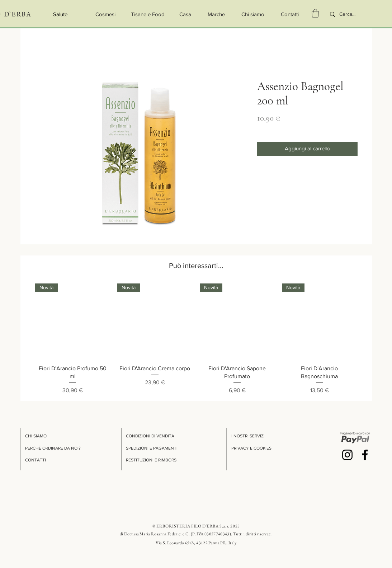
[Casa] (185, 14)
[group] (196, 339)
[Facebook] (365, 455)
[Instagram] (347, 455)
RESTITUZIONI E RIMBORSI (152, 460)
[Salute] (60, 14)
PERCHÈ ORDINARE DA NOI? (53, 448)
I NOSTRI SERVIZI (248, 436)
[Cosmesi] (106, 14)
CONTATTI (36, 460)
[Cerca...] (352, 14)
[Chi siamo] (253, 14)
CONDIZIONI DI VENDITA (150, 436)
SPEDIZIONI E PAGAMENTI (152, 448)
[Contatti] (290, 14)
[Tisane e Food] (148, 14)
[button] (315, 13)
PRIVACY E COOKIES (251, 448)
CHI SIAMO (36, 436)
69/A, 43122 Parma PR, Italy (211, 543)
